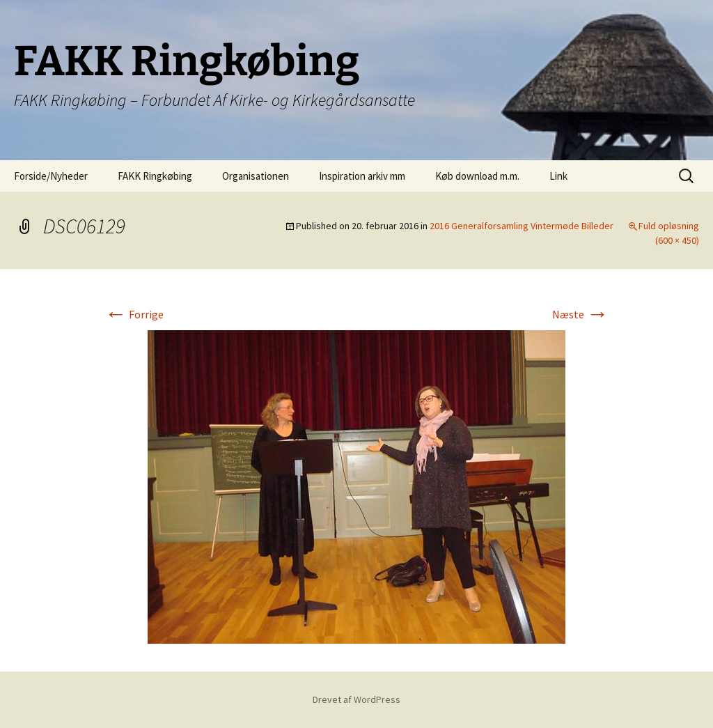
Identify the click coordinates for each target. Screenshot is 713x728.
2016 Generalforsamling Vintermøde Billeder (522, 226)
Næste (580, 314)
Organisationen (256, 176)
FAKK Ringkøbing (155, 176)
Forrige (134, 314)
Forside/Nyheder (51, 176)
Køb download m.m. (477, 176)
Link (558, 176)
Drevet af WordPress (356, 699)
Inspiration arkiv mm (362, 176)
